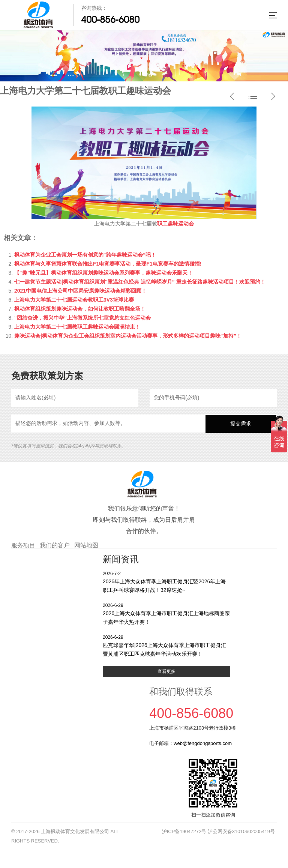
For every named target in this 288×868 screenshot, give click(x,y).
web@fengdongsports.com (203, 743)
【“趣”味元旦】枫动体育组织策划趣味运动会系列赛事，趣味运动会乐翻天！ (103, 273)
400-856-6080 (110, 20)
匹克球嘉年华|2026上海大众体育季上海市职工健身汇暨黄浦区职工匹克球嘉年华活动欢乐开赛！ (166, 645)
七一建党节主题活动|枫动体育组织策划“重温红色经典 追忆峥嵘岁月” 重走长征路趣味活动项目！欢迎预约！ (140, 282)
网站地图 (86, 545)
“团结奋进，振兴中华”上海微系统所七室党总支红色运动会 (82, 318)
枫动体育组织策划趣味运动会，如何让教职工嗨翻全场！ (80, 309)
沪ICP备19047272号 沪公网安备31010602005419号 (218, 831)
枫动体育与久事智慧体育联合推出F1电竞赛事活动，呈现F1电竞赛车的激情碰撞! (108, 264)
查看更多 (166, 671)
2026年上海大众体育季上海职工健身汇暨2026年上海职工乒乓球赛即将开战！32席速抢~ (166, 582)
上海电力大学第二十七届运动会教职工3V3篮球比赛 (74, 300)
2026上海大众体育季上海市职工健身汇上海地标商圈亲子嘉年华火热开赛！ (166, 613)
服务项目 (23, 545)
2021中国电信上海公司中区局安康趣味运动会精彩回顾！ (80, 291)
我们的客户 (55, 545)
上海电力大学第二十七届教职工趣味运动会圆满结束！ (77, 327)
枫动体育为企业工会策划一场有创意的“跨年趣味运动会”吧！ (85, 255)
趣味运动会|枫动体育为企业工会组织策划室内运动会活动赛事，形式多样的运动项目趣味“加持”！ (128, 336)
